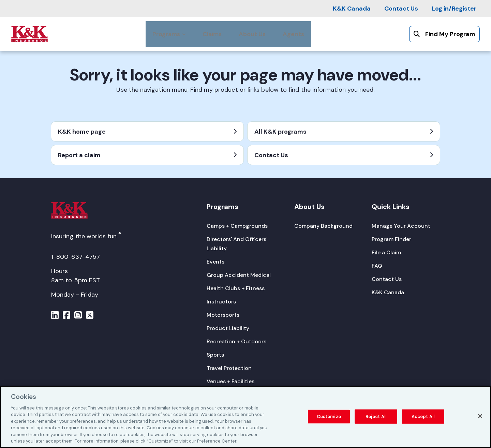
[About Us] (252, 34)
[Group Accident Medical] (239, 275)
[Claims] (212, 34)
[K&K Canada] (352, 9)
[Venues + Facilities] (230, 381)
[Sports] (215, 355)
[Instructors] (221, 302)
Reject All (376, 417)
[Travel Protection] (229, 368)
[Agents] (293, 34)
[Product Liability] (228, 328)
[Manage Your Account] (401, 226)
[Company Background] (323, 226)
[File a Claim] (386, 252)
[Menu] (55, 316)
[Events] (215, 262)
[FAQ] (377, 266)
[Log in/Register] (454, 9)
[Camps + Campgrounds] (237, 226)
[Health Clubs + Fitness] (236, 288)
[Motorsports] (223, 315)
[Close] (480, 417)
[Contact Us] (401, 9)
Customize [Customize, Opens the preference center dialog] (329, 417)
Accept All (423, 417)
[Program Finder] (391, 239)
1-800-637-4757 (76, 257)
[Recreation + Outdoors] (236, 341)
